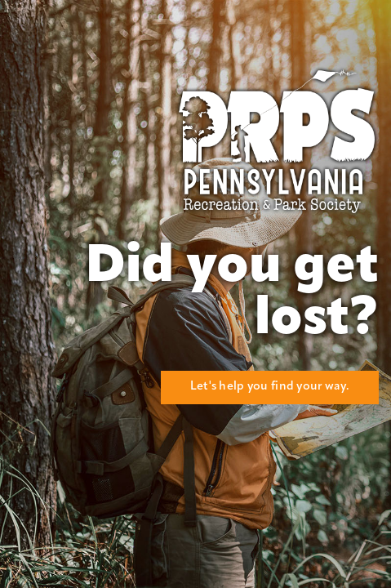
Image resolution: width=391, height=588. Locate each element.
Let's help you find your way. (270, 387)
